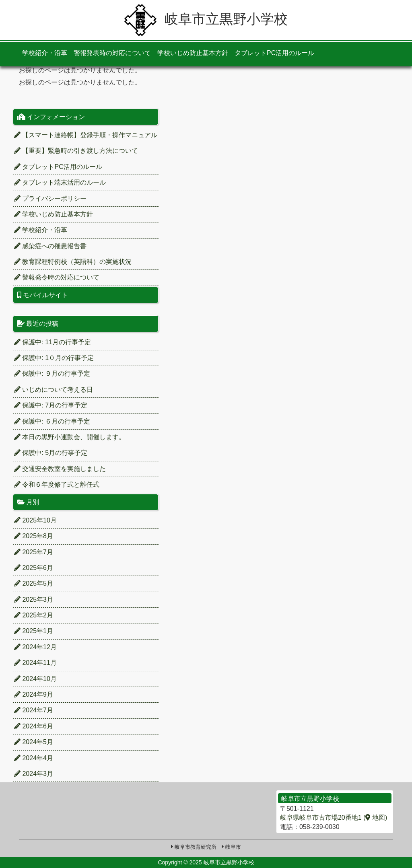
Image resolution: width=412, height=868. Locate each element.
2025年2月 (34, 615)
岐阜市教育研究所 (196, 847)
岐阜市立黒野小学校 (206, 19)
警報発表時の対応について (112, 53)
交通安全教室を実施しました (60, 469)
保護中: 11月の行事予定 (53, 342)
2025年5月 (34, 583)
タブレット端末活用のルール (60, 182)
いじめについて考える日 (54, 390)
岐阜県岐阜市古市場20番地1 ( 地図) (334, 818)
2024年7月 (34, 710)
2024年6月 (34, 726)
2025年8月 (34, 536)
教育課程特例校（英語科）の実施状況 (73, 262)
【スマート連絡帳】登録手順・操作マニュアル (86, 135)
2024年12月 (35, 647)
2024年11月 (35, 663)
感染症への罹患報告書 (50, 246)
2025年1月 (34, 631)
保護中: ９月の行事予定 (52, 373)
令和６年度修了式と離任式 (57, 484)
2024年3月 (34, 774)
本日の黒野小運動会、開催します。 (70, 437)
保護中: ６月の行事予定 (52, 421)
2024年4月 (34, 758)
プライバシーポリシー (50, 198)
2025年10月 (35, 520)
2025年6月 (34, 568)
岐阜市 (233, 847)
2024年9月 (34, 694)
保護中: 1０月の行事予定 (54, 358)
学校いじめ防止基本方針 (193, 53)
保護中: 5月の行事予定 (51, 453)
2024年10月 (35, 679)
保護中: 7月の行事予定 (51, 405)
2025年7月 (34, 552)
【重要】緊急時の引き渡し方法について (76, 151)
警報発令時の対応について (57, 277)
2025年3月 (34, 600)
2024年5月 (34, 742)
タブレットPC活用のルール (274, 53)
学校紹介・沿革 (45, 53)
